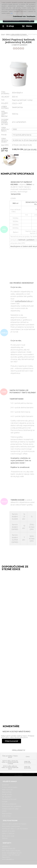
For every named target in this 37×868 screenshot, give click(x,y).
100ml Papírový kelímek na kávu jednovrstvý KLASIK (11, 575)
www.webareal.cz (26, 866)
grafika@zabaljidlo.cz (24, 301)
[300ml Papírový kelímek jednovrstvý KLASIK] (10, 161)
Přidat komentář (11, 741)
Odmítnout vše (19, 16)
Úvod (3, 34)
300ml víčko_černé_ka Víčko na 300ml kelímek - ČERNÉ (10, 762)
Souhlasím (31, 16)
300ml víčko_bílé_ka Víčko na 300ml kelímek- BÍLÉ (10, 767)
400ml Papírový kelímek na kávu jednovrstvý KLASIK (11, 685)
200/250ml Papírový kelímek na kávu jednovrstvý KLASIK (11, 649)
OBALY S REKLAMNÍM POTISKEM (16, 34)
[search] (32, 21)
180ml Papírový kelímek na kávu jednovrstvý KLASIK (11, 612)
